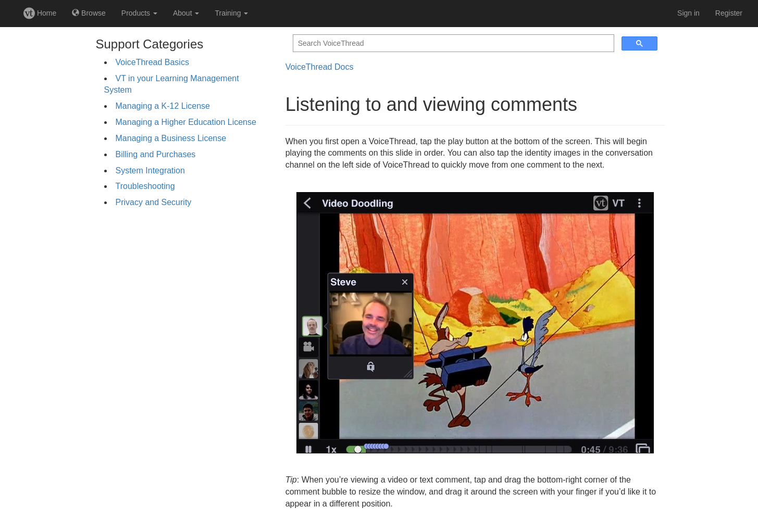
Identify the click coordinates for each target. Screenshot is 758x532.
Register (729, 13)
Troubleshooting (145, 186)
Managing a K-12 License (163, 106)
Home (40, 13)
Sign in (688, 13)
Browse (89, 13)
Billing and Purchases (156, 154)
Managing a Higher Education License (186, 122)
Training (231, 13)
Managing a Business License (171, 138)
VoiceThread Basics (152, 62)
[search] (452, 43)
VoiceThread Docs (320, 67)
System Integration (150, 170)
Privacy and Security (154, 202)
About (186, 13)
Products (139, 13)
